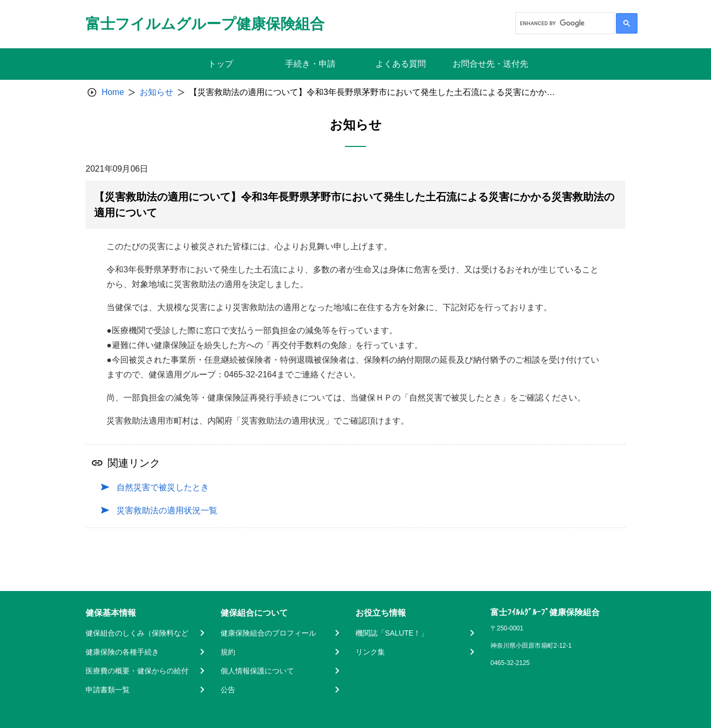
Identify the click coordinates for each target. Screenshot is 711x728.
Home (113, 92)
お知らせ (156, 92)
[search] (564, 23)
